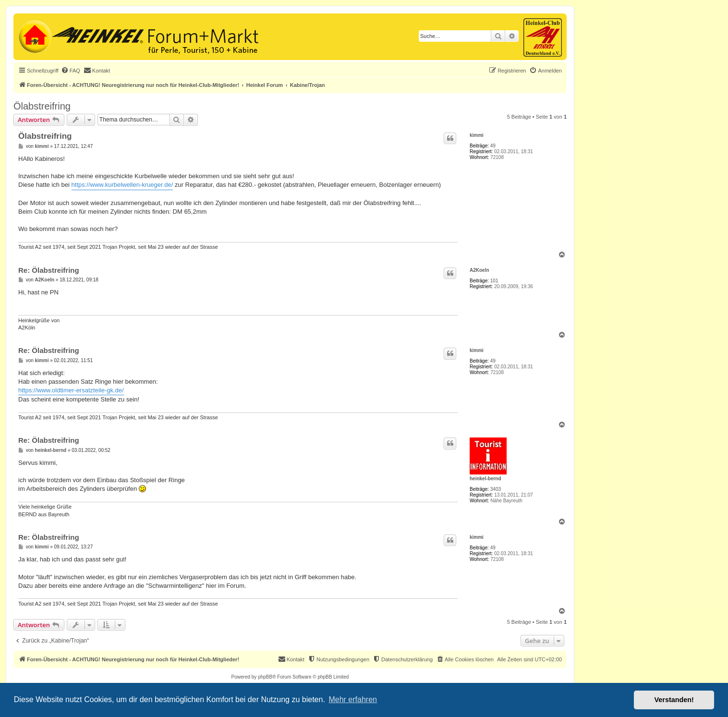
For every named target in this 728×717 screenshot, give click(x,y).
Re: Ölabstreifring (49, 270)
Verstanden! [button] (674, 700)
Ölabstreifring (42, 106)
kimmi (477, 135)
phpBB (265, 677)
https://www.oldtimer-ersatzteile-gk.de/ (71, 390)
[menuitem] (71, 71)
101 (494, 281)
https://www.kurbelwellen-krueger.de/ (122, 185)
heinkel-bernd (485, 479)
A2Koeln (479, 270)
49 (493, 146)
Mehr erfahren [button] (353, 699)
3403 (496, 489)
